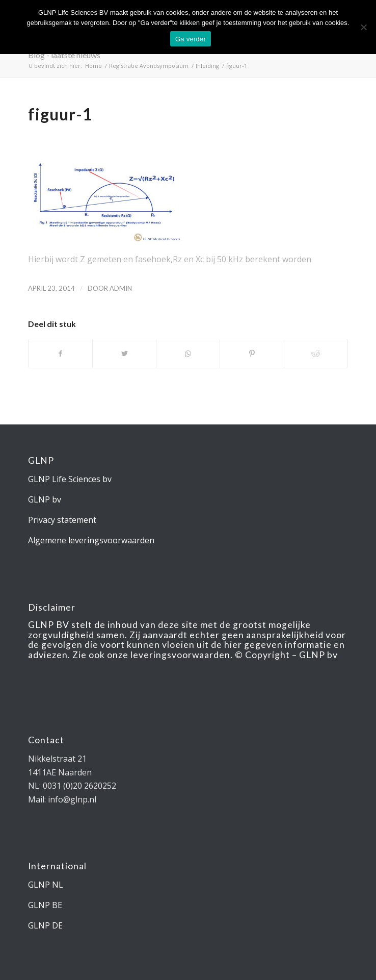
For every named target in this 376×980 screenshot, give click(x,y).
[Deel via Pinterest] (252, 354)
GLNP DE (45, 925)
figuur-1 (60, 114)
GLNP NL (46, 885)
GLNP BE (45, 905)
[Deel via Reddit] (316, 354)
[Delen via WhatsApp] (188, 354)
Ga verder (191, 39)
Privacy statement (62, 520)
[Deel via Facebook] (60, 354)
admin (121, 288)
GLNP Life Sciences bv (70, 479)
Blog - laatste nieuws (64, 55)
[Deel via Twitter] (124, 354)
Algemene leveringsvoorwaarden (91, 540)
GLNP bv (45, 499)
